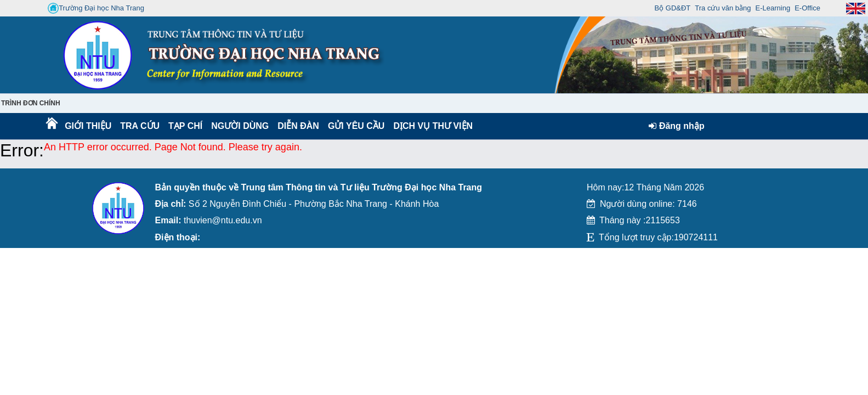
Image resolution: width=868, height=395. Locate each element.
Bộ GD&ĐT (673, 8)
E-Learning (773, 8)
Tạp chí (185, 126)
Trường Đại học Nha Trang (96, 8)
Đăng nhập (676, 126)
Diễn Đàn (298, 126)
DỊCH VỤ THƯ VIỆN (431, 126)
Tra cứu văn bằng (723, 8)
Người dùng (239, 126)
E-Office (807, 8)
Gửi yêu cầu (356, 126)
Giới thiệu (87, 126)
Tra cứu (140, 126)
